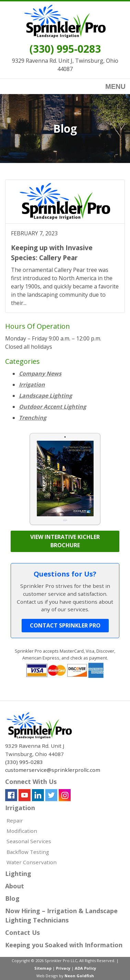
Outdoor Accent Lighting (52, 407)
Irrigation (32, 385)
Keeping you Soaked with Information (64, 945)
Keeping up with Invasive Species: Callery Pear (52, 253)
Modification (22, 831)
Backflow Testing (28, 852)
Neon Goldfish (79, 976)
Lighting (18, 874)
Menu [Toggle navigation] (110, 87)
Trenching (33, 418)
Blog (12, 898)
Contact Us (22, 932)
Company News (40, 374)
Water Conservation (32, 862)
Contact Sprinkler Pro (65, 625)
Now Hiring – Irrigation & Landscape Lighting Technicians (61, 915)
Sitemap (43, 968)
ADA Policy (85, 968)
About (15, 886)
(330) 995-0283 (65, 49)
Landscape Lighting (45, 396)
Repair (15, 820)
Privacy (63, 968)
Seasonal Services (29, 841)
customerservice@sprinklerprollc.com (53, 770)
